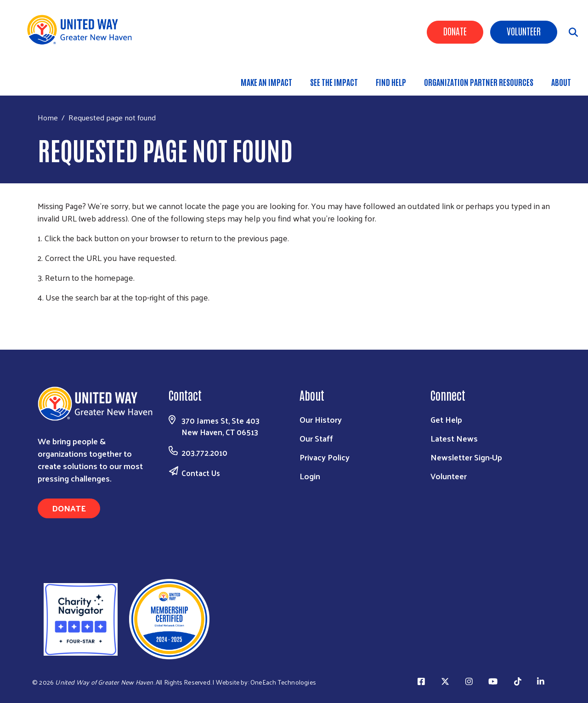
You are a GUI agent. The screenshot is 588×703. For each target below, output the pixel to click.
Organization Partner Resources (479, 82)
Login (310, 476)
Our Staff (316, 438)
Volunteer (524, 31)
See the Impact (334, 82)
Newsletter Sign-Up (466, 457)
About (561, 82)
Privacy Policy (325, 457)
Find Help (391, 82)
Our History (321, 419)
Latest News (454, 438)
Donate (455, 31)
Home (48, 117)
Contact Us (201, 473)
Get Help (446, 419)
